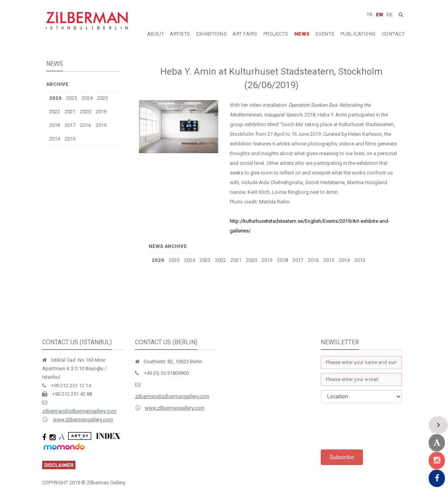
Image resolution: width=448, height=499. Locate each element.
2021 (70, 112)
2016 (85, 125)
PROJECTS (276, 34)
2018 (55, 125)
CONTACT (393, 34)
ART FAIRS (245, 34)
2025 (72, 98)
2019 (101, 112)
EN (380, 15)
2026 (55, 98)
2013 (70, 139)
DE (390, 15)
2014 (55, 139)
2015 (101, 125)
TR (370, 15)
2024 (87, 98)
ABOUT (156, 34)
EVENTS (325, 34)
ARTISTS (180, 34)
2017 (70, 125)
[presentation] (380, 426)
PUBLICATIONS (358, 34)
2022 (55, 112)
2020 (85, 112)
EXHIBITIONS (212, 34)
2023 (103, 98)
